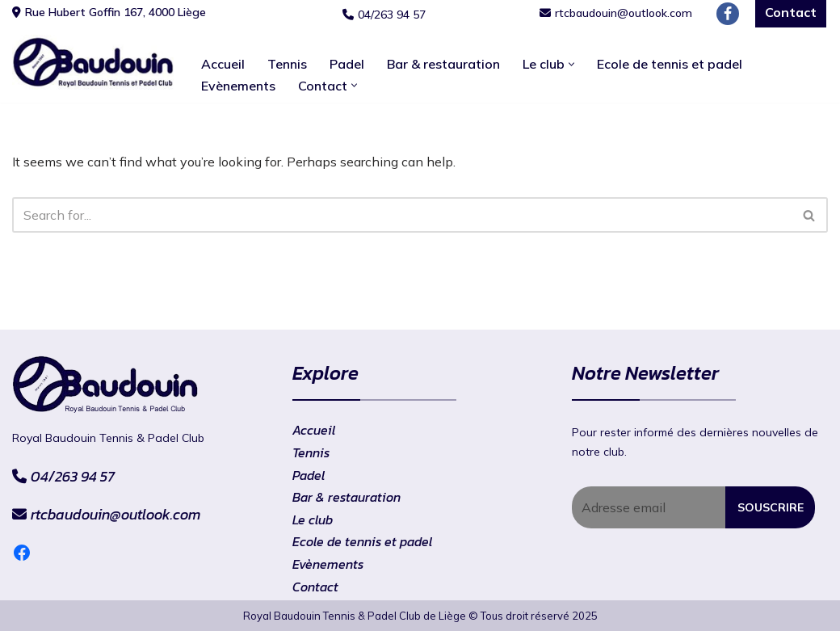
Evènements (238, 86)
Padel (347, 64)
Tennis (287, 64)
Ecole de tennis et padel (670, 64)
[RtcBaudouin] (93, 62)
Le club (313, 520)
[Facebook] (728, 14)
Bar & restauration (443, 64)
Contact (315, 587)
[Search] (402, 215)
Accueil (223, 64)
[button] (571, 64)
